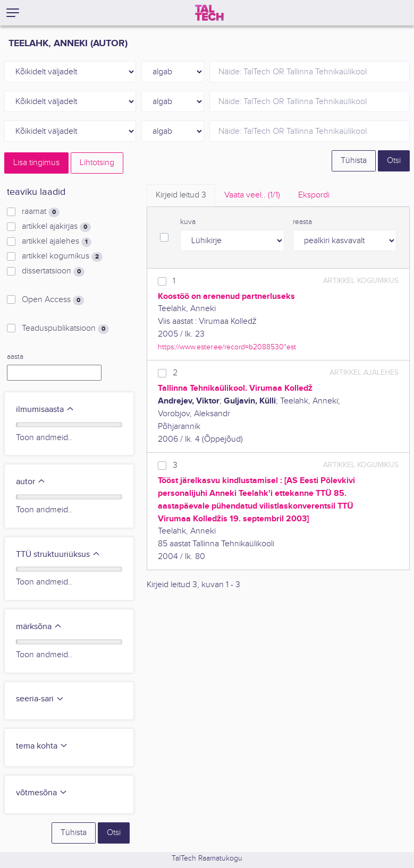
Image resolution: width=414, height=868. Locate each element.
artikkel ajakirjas (56, 227)
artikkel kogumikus (62, 256)
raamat (41, 212)
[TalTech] (209, 13)
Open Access (53, 300)
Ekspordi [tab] (314, 195)
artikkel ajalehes (57, 242)
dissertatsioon (53, 271)
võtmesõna (42, 793)
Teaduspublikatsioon (65, 329)
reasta (302, 222)
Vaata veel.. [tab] (252, 195)
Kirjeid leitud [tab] (181, 195)
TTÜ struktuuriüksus (58, 555)
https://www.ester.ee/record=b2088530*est (227, 347)
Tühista (354, 161)
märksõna (39, 627)
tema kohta (42, 746)
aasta (15, 357)
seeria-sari (40, 699)
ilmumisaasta (45, 410)
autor (31, 482)
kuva (188, 222)
